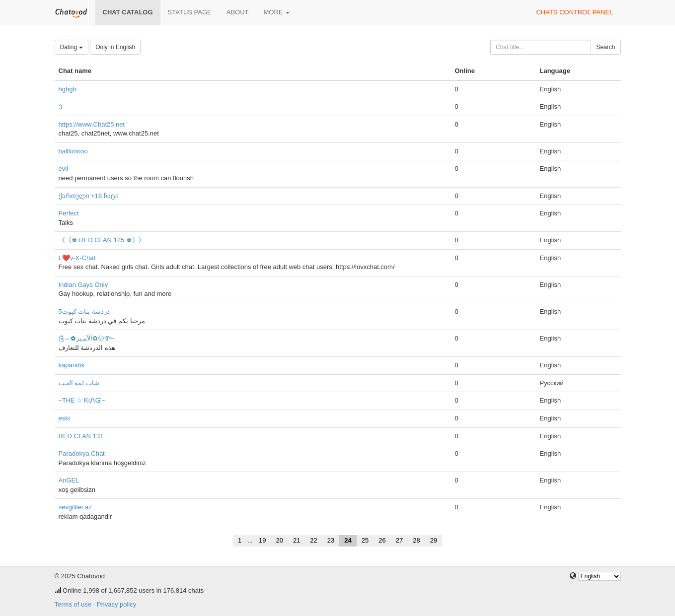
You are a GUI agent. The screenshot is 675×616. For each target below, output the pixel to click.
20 (279, 540)
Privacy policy (116, 604)
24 (348, 540)
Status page (190, 12)
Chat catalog (128, 12)
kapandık (72, 365)
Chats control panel (574, 12)
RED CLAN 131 (81, 436)
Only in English (115, 47)
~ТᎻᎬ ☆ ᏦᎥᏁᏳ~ (82, 400)
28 (416, 540)
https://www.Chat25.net (92, 124)
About (238, 12)
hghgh (68, 89)
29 (434, 540)
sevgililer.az (75, 507)
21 (297, 540)
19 (262, 540)
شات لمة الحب (79, 383)
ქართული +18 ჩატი (89, 196)
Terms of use (73, 604)
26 (382, 540)
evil (64, 169)
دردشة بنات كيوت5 (84, 311)
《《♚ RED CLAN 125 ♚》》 (102, 240)
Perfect (69, 213)
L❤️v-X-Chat (77, 258)
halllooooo (73, 151)
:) (61, 106)
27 (399, 540)
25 (365, 540)
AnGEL (69, 480)
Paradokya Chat (82, 453)
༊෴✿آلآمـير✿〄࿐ (87, 338)
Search (605, 47)
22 (313, 540)
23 (331, 540)
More (277, 12)
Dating (72, 47)
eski (64, 418)
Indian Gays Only (83, 285)
